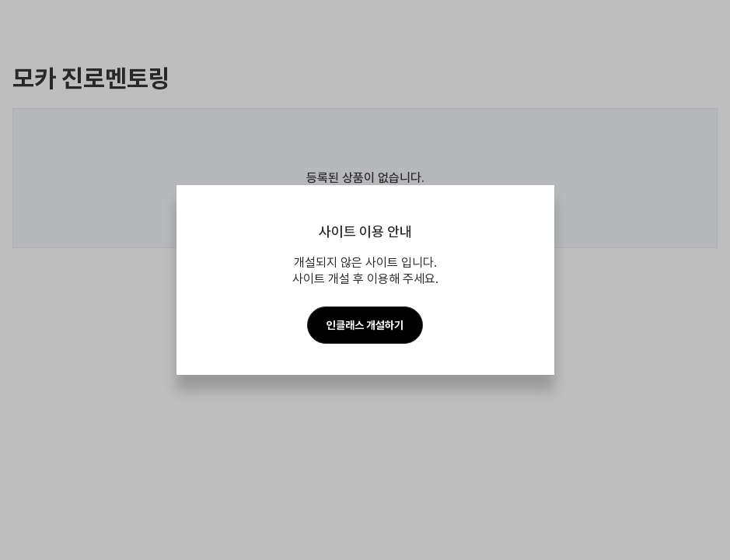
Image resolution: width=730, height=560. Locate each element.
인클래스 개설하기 (365, 325)
